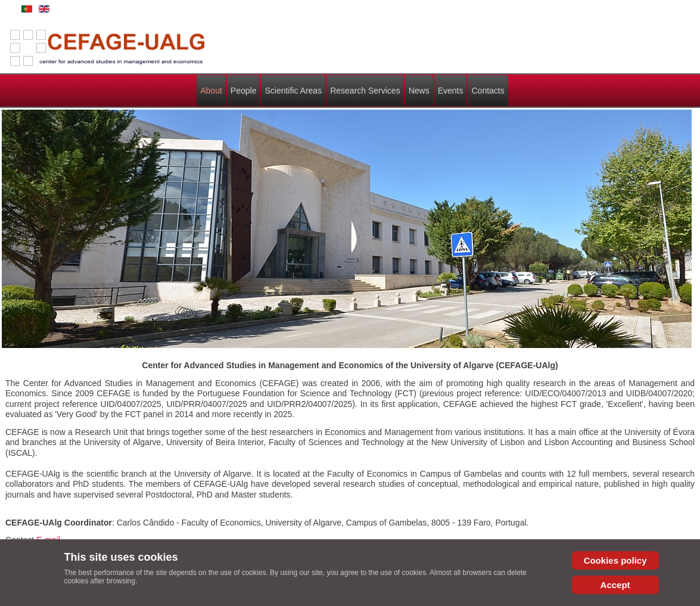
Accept (615, 585)
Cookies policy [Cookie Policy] (615, 560)
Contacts (488, 91)
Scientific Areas (293, 91)
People (244, 91)
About (211, 91)
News (419, 91)
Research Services (365, 91)
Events (451, 91)
